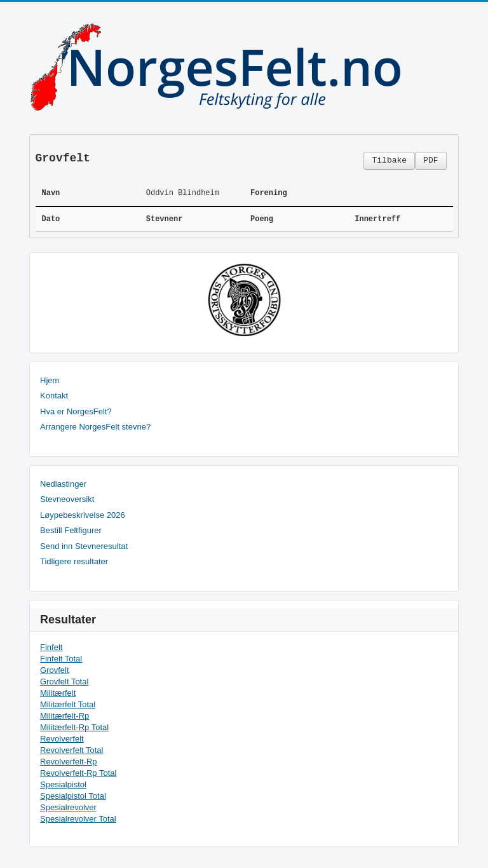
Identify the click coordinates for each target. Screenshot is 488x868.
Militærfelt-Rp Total (74, 727)
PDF (430, 160)
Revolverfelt (62, 739)
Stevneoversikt (67, 499)
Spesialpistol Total (73, 796)
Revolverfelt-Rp (69, 762)
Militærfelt (58, 693)
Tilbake (389, 160)
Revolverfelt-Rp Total (78, 773)
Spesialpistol (63, 784)
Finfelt (51, 647)
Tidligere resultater (74, 561)
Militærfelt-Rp (64, 716)
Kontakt (54, 396)
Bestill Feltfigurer (71, 530)
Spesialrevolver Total (78, 819)
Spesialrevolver (68, 807)
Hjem (50, 380)
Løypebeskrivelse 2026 (83, 515)
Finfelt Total (61, 659)
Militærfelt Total (68, 704)
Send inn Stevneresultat (84, 546)
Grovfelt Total (64, 682)
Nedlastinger (63, 484)
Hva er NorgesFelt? (76, 411)
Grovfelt (55, 670)
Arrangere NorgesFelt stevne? (95, 427)
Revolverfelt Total (71, 750)
